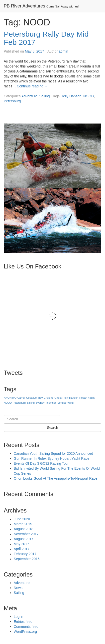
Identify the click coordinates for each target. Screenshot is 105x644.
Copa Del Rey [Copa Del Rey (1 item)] (34, 398)
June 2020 (22, 519)
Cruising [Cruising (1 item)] (49, 398)
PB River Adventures (24, 6)
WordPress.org (25, 632)
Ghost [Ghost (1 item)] (58, 398)
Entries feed (23, 622)
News (18, 588)
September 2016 (27, 559)
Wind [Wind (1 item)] (71, 403)
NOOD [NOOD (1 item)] (8, 403)
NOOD (89, 96)
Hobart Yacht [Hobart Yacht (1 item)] (87, 398)
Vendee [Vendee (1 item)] (62, 403)
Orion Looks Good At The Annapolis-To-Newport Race (55, 478)
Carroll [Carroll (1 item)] (21, 398)
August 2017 (24, 539)
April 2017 (22, 549)
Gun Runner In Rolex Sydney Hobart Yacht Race (52, 458)
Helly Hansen (71, 96)
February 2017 (25, 554)
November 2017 (26, 534)
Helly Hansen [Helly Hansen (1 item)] (70, 398)
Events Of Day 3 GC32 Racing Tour (41, 463)
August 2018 (24, 529)
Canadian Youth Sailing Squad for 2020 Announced (53, 453)
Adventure (29, 96)
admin (63, 51)
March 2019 (23, 524)
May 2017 (21, 544)
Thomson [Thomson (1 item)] (51, 403)
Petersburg (12, 101)
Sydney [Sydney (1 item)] (40, 403)
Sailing (44, 96)
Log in (18, 617)
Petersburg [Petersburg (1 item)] (19, 403)
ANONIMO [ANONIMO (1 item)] (10, 398)
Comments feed (26, 627)
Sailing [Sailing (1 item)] (31, 403)
